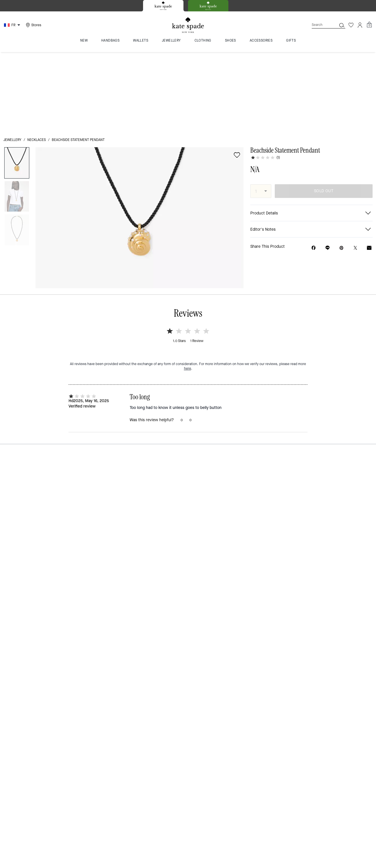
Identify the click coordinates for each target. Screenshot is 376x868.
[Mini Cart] (369, 25)
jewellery (12, 60)
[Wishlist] (351, 25)
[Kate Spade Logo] (188, 25)
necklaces (37, 60)
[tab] (163, 6)
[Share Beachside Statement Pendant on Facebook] (314, 168)
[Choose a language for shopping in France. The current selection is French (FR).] (13, 25)
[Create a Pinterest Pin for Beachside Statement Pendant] (341, 168)
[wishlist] (237, 75)
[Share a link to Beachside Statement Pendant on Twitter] (355, 168)
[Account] (360, 25)
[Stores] (33, 25)
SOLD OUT (324, 111)
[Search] (320, 25)
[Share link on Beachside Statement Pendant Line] (328, 168)
